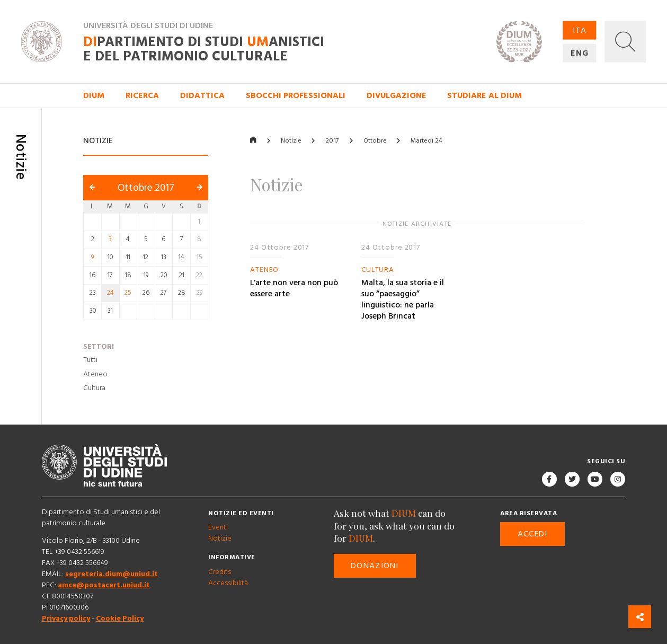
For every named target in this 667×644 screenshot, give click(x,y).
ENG (580, 53)
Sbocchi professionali (296, 96)
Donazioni (375, 566)
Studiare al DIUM (484, 96)
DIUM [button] (94, 96)
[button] (625, 42)
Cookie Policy (120, 619)
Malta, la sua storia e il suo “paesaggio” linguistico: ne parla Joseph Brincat (403, 299)
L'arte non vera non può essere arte (294, 288)
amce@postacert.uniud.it (104, 585)
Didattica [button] (202, 96)
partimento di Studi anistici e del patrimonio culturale (204, 49)
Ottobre (375, 141)
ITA (580, 30)
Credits (220, 572)
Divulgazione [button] (397, 96)
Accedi (533, 534)
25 (128, 293)
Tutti (90, 360)
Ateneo (95, 374)
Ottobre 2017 (146, 188)
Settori (99, 347)
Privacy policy (66, 619)
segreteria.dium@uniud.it (112, 574)
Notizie (291, 141)
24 (110, 293)
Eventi (218, 527)
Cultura (94, 388)
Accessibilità (228, 583)
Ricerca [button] (142, 96)
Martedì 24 (426, 141)
